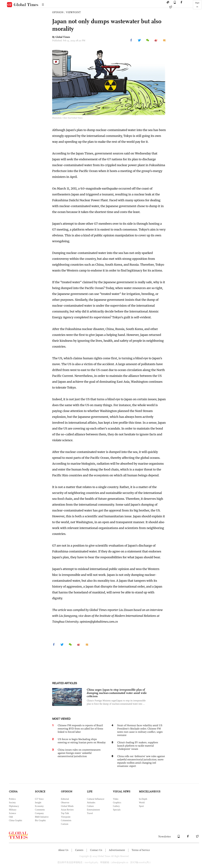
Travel (90, 813)
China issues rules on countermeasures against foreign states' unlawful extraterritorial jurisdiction (79, 753)
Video (116, 799)
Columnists (66, 820)
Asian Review (67, 810)
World (142, 803)
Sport (141, 806)
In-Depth (143, 799)
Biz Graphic (40, 820)
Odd (11, 817)
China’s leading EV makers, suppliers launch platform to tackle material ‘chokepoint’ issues (138, 746)
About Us (63, 850)
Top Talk (65, 813)
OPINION (58, 12)
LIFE (90, 792)
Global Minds (67, 806)
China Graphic (16, 820)
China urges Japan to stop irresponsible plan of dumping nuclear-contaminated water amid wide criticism (117, 693)
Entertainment (93, 810)
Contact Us (96, 850)
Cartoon (65, 824)
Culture (90, 806)
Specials (117, 810)
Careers (79, 850)
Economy (39, 806)
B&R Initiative (42, 817)
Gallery (116, 806)
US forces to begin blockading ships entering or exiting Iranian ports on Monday (82, 741)
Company (39, 813)
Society (12, 803)
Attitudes (91, 803)
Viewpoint (66, 817)
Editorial (65, 799)
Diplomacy (14, 806)
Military (13, 810)
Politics (12, 799)
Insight (38, 803)
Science (13, 813)
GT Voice (39, 799)
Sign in (197, 5)
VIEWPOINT (73, 12)
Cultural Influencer (96, 799)
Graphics (117, 803)
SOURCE (40, 792)
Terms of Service (141, 850)
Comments (40, 810)
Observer (65, 803)
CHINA (13, 792)
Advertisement (117, 850)
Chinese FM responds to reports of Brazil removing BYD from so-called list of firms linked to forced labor (80, 729)
